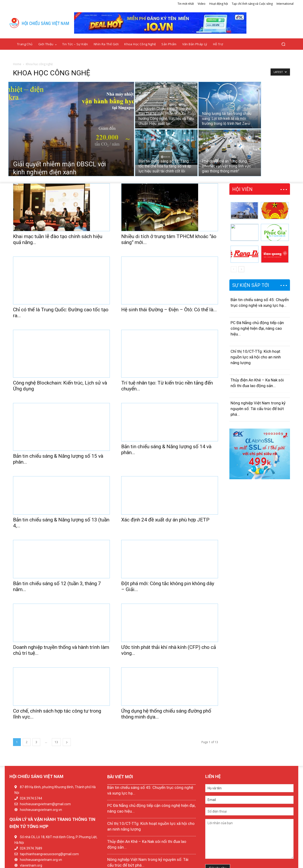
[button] (283, 44)
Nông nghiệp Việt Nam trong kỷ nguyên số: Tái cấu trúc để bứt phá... (258, 409)
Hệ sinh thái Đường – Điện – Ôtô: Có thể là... (169, 300)
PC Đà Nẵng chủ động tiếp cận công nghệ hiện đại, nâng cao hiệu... (257, 328)
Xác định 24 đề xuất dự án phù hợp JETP (165, 491)
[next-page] (67, 714)
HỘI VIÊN (242, 189)
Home (17, 64)
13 (56, 714)
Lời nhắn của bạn (249, 810)
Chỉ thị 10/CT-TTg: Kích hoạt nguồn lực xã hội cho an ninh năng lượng (256, 357)
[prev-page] (234, 269)
